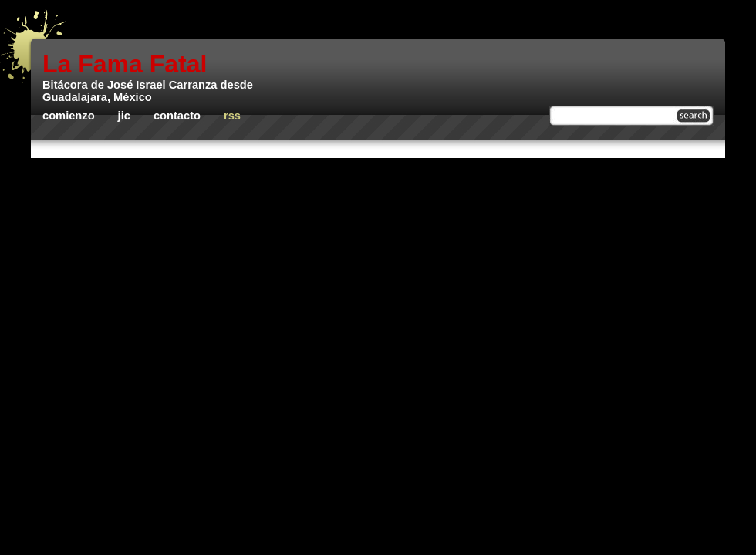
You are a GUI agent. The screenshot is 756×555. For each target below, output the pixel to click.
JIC (124, 116)
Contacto (177, 116)
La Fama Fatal (125, 64)
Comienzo (69, 116)
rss (232, 116)
